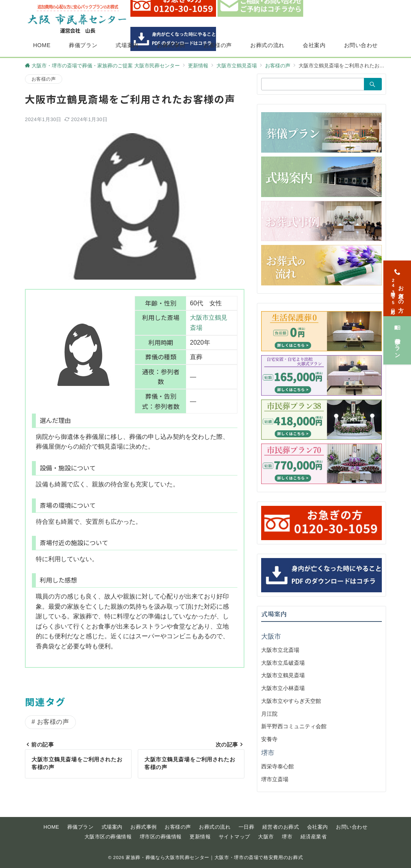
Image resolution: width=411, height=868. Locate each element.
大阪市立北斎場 (280, 650)
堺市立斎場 (275, 779)
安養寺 (269, 739)
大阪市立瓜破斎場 (283, 663)
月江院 (269, 714)
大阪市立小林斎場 (283, 688)
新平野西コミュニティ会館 (294, 726)
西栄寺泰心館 (278, 766)
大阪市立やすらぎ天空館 (291, 701)
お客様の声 (44, 79)
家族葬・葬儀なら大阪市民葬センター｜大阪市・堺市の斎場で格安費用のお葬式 (214, 857)
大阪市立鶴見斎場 (283, 675)
